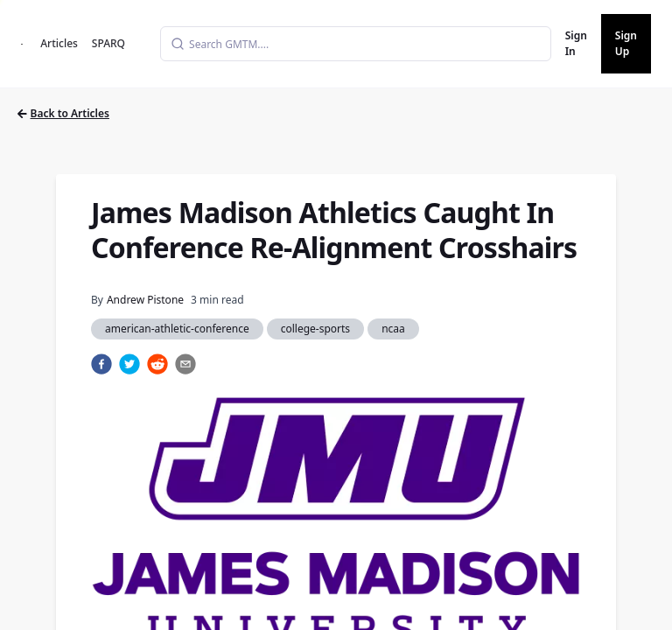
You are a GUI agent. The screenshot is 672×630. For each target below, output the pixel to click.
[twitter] (129, 364)
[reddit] (157, 364)
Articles (59, 43)
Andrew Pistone (145, 300)
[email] (185, 364)
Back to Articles (63, 113)
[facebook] (101, 364)
